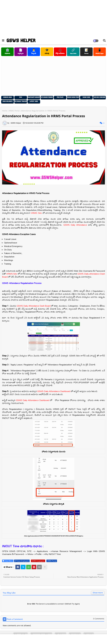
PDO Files (60, 98)
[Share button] (45, 567)
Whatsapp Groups (34, 98)
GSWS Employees (38, 561)
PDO (21, 98)
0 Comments (99, 619)
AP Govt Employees (22, 561)
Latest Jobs (34, 102)
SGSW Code (86, 98)
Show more (98, 593)
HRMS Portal (14, 111)
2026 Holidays (8, 102)
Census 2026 (7, 98)
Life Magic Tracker (21, 102)
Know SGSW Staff (73, 98)
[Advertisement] (52, 18)
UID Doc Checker (100, 98)
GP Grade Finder (47, 98)
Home (5, 111)
